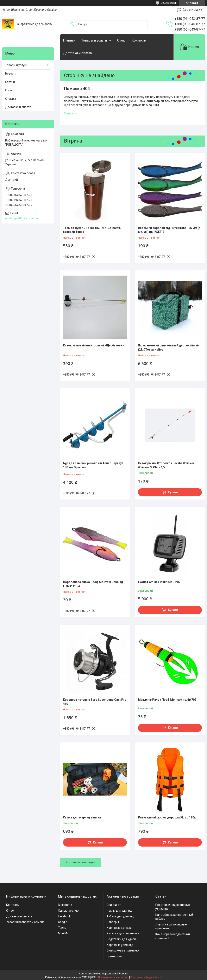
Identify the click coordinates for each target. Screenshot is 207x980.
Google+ (63, 922)
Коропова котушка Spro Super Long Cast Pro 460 (95, 702)
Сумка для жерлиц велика (82, 817)
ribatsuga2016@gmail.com (23, 218)
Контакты (139, 40)
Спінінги (70, 113)
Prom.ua (123, 974)
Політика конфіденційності (146, 977)
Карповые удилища (120, 945)
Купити (173, 492)
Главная (69, 40)
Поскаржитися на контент (113, 977)
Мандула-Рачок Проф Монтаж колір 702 (167, 700)
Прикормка (114, 956)
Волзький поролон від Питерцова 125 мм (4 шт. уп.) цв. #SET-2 (169, 230)
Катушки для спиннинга (123, 933)
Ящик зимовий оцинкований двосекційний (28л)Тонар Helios (168, 347)
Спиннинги (114, 905)
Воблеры (113, 922)
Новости (11, 74)
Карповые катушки (120, 928)
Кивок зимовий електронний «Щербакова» (93, 345)
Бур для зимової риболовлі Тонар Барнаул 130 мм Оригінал (93, 465)
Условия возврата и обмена (25, 922)
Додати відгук (192, 10)
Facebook (64, 916)
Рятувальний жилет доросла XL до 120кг (168, 817)
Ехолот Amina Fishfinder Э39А (159, 582)
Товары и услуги (94, 40)
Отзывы (11, 99)
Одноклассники (69, 911)
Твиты (62, 928)
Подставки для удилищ (123, 939)
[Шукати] (72, 24)
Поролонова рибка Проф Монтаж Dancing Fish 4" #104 (93, 584)
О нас (121, 40)
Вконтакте (65, 905)
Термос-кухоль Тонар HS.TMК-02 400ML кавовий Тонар (92, 230)
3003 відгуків (169, 3)
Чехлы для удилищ (120, 911)
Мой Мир (64, 933)
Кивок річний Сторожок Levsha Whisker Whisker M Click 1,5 (166, 465)
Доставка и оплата (77, 53)
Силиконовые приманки (123, 950)
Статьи (10, 82)
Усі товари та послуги (80, 862)
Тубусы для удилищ (120, 916)
